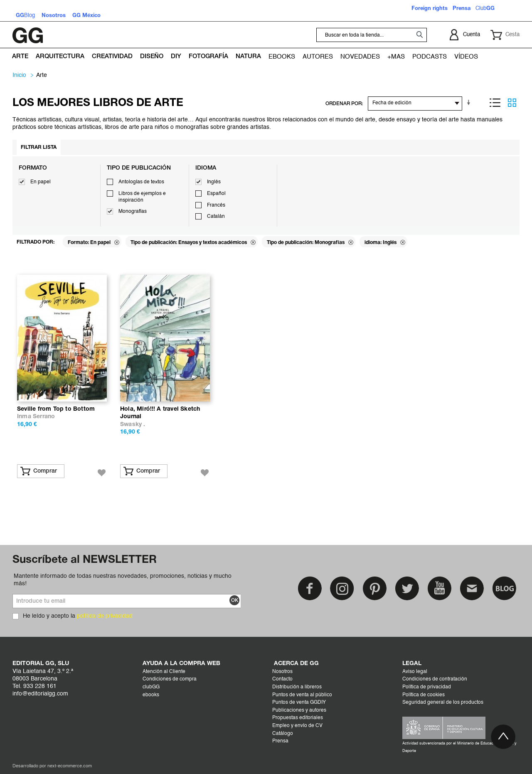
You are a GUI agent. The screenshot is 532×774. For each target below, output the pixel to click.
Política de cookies (424, 695)
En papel (41, 182)
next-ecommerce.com (70, 766)
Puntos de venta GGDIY (299, 703)
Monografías (133, 212)
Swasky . (133, 425)
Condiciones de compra (170, 679)
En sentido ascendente (470, 103)
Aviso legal (415, 672)
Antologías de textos (141, 182)
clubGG (151, 687)
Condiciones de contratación (435, 679)
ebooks (151, 695)
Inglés (214, 182)
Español (216, 194)
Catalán (216, 217)
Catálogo (283, 734)
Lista (495, 103)
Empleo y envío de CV (297, 726)
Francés (216, 205)
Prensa (280, 741)
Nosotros (282, 672)
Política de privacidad (427, 687)
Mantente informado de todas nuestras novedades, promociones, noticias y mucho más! (123, 580)
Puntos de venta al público (302, 695)
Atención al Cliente (164, 672)
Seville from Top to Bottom (56, 409)
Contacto (282, 679)
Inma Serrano (36, 417)
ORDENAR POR (344, 104)
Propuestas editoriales (298, 718)
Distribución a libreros (297, 687)
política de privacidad (105, 616)
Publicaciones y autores (299, 710)
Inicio (19, 75)
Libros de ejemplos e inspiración (142, 197)
